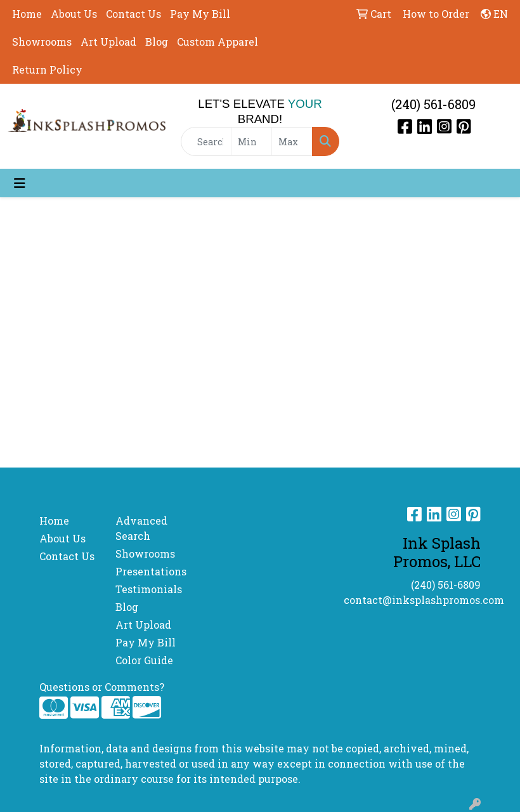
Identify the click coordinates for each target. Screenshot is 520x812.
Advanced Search (141, 528)
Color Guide (144, 660)
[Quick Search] (206, 141)
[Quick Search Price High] (292, 141)
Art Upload (108, 42)
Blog (157, 42)
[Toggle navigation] (20, 183)
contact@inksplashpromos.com (424, 600)
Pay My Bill (200, 14)
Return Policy (47, 69)
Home (27, 14)
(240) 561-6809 (433, 104)
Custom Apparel (218, 42)
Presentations (146, 571)
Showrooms (42, 42)
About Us (74, 14)
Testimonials (146, 589)
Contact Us (133, 14)
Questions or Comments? (102, 687)
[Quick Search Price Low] (251, 141)
